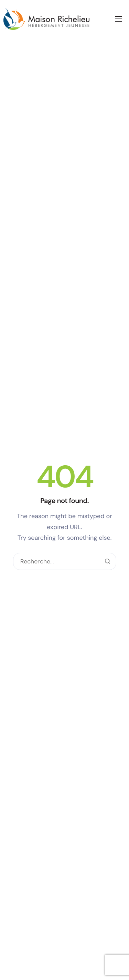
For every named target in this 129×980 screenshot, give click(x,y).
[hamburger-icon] (119, 19)
